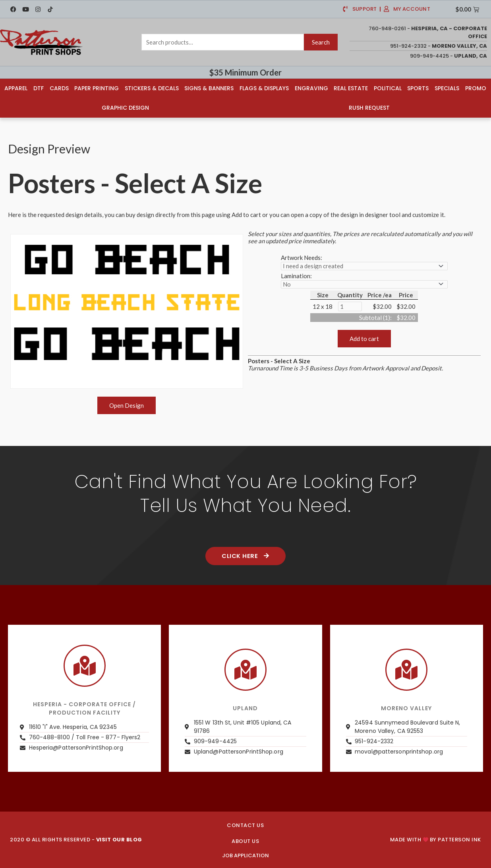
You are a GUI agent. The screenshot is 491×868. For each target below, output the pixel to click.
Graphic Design (125, 108)
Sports (418, 88)
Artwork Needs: (302, 258)
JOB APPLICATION (246, 855)
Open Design (127, 405)
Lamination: (296, 276)
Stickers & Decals (152, 88)
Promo (476, 88)
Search (321, 42)
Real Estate (351, 88)
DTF (39, 88)
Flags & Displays (264, 88)
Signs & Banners (209, 88)
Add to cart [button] (364, 339)
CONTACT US (245, 825)
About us (245, 841)
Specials (447, 88)
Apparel (16, 88)
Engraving (311, 88)
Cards (59, 88)
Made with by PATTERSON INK (436, 840)
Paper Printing (97, 88)
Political (388, 88)
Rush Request (369, 108)
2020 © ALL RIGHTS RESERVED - (76, 840)
